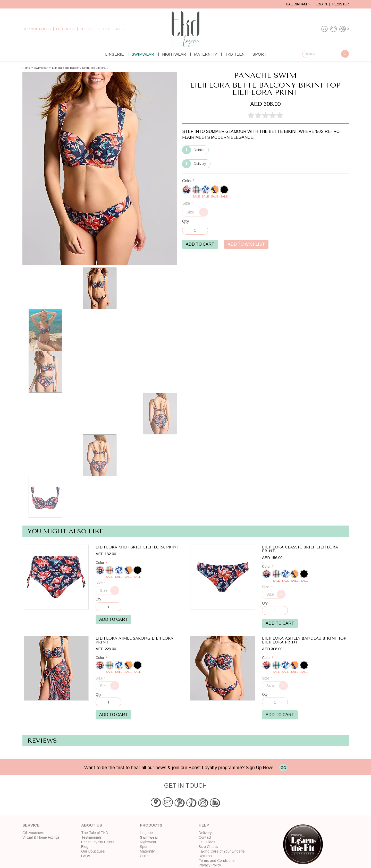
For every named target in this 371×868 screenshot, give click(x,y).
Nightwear (174, 54)
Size (188, 203)
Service (31, 825)
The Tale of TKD (95, 29)
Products (151, 825)
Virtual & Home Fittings (41, 837)
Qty (185, 221)
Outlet (145, 856)
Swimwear (143, 54)
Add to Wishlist (246, 244)
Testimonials (91, 837)
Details (199, 150)
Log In (321, 4)
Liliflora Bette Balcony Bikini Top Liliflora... (80, 68)
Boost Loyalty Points (98, 842)
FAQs (86, 856)
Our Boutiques (37, 29)
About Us (92, 825)
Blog (119, 29)
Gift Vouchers (33, 833)
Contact (205, 837)
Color (188, 181)
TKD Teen (235, 54)
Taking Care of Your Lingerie (222, 851)
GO (283, 768)
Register (341, 4)
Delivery (200, 164)
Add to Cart (200, 244)
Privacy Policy (210, 865)
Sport (259, 54)
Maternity (205, 54)
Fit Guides (65, 29)
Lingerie (114, 54)
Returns (205, 856)
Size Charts (208, 847)
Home (26, 68)
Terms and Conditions (217, 861)
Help (204, 825)
